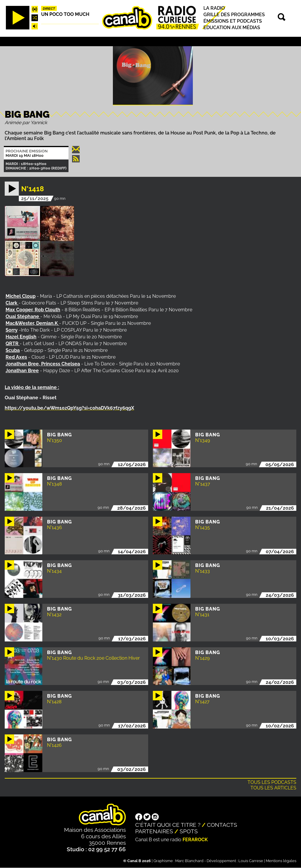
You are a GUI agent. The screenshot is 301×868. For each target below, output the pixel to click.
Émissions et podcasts (233, 21)
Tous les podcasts (272, 782)
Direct (49, 9)
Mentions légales (281, 861)
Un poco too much (65, 14)
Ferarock (195, 840)
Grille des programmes (234, 15)
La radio (214, 8)
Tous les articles (273, 788)
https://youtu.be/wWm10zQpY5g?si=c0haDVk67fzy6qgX (69, 408)
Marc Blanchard (189, 861)
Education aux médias (232, 28)
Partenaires (154, 831)
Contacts (222, 825)
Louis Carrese (251, 861)
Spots (189, 831)
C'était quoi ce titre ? (168, 825)
